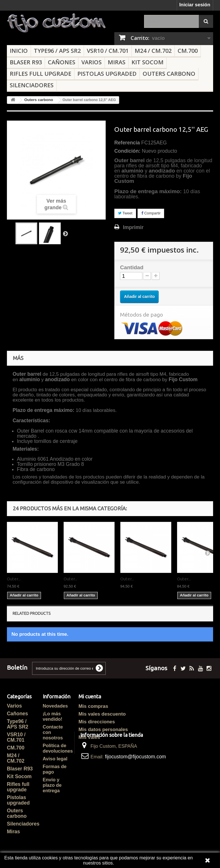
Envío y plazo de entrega (52, 785)
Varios (92, 62)
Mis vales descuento (102, 714)
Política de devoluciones (58, 748)
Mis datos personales (103, 730)
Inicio (19, 51)
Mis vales (89, 737)
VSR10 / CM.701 (108, 51)
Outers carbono (169, 74)
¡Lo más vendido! (53, 716)
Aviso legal (55, 759)
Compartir (151, 213)
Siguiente (65, 233)
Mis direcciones (97, 722)
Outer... (14, 579)
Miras (117, 62)
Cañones (62, 62)
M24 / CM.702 (153, 51)
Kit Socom (148, 62)
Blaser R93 (26, 62)
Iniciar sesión (195, 5)
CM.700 (188, 51)
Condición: (127, 151)
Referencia (127, 143)
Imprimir (133, 227)
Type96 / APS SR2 (57, 51)
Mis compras (93, 706)
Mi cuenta (90, 696)
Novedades (55, 706)
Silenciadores (32, 85)
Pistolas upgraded (107, 74)
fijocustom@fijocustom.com (135, 783)
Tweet (125, 213)
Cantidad (132, 268)
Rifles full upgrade (41, 74)
